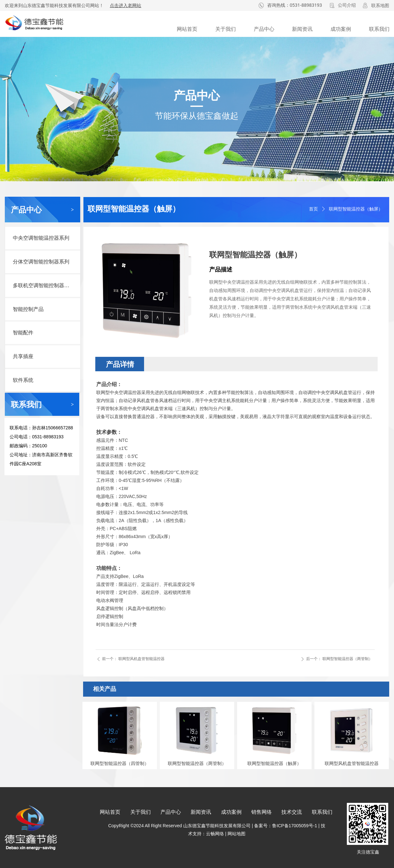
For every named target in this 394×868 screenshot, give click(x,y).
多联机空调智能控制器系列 (44, 285)
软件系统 (23, 380)
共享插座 (23, 356)
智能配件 (23, 333)
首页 (313, 209)
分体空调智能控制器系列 (41, 262)
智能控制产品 (28, 309)
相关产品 (105, 689)
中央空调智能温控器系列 (41, 238)
